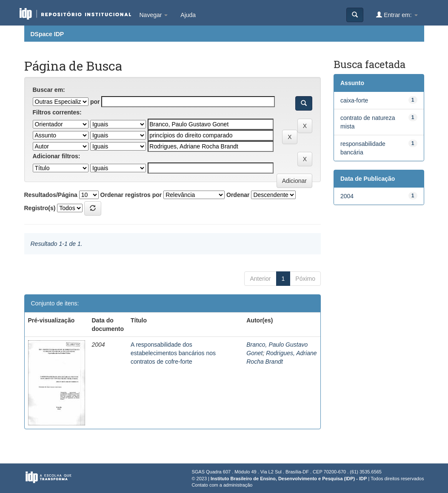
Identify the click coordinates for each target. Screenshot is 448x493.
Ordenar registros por (131, 195)
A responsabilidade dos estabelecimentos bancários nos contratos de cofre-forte (173, 353)
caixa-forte (354, 100)
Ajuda (188, 15)
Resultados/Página (51, 195)
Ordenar (238, 195)
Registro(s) (40, 208)
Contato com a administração (222, 485)
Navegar (154, 15)
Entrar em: (397, 15)
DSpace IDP (47, 34)
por (95, 102)
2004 (347, 196)
